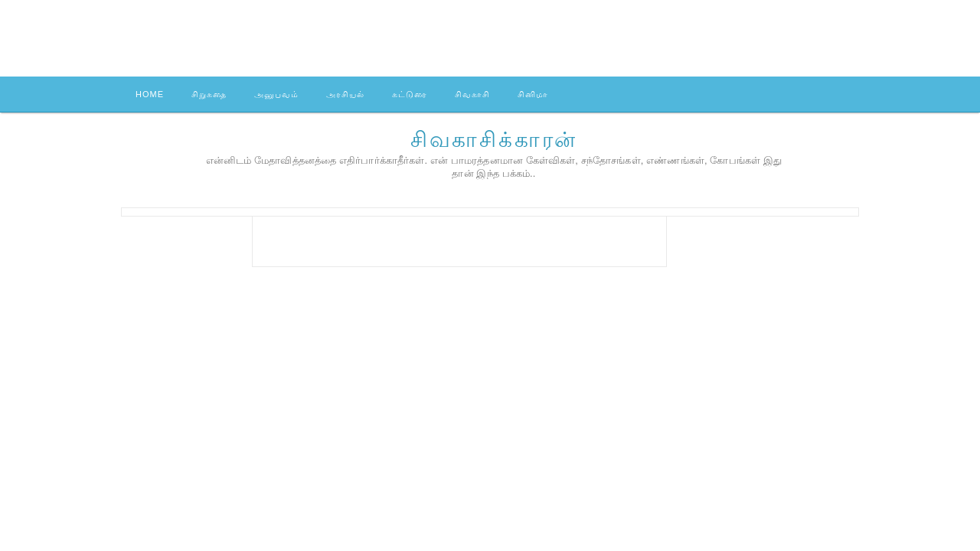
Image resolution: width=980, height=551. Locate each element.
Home (150, 94)
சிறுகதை (209, 94)
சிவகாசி (472, 94)
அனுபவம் (276, 94)
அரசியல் (345, 94)
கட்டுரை (410, 94)
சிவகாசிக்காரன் (494, 140)
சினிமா (533, 94)
